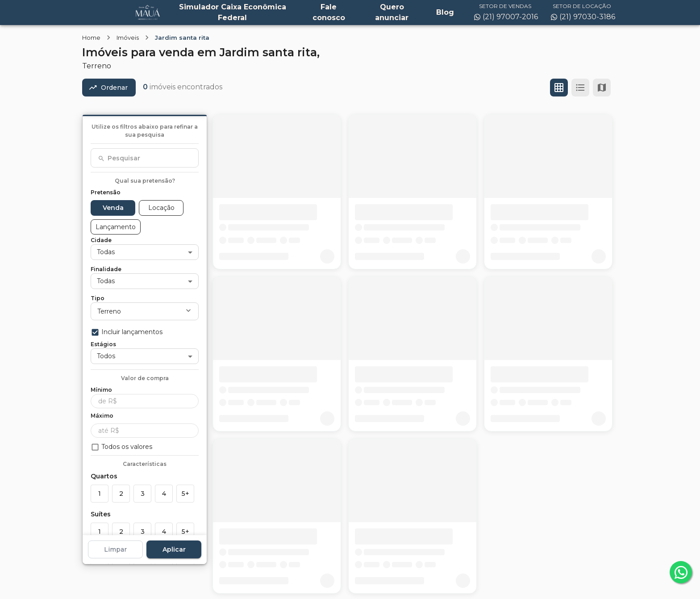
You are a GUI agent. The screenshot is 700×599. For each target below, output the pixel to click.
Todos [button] (106, 356)
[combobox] (145, 158)
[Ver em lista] (580, 88)
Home (91, 38)
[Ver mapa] (602, 88)
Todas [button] (106, 252)
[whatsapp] (681, 572)
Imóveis (128, 38)
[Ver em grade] (559, 88)
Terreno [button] (109, 311)
